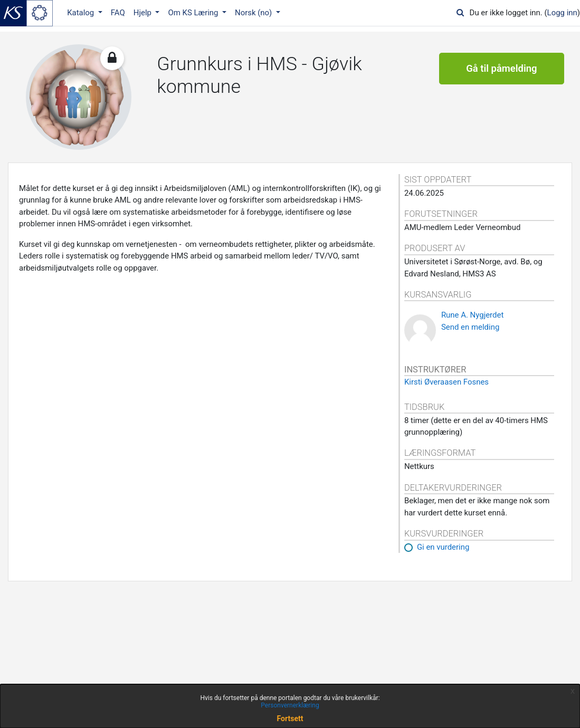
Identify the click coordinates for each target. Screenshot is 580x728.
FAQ (118, 13)
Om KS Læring (194, 13)
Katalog (82, 13)
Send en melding (470, 327)
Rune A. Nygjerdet (472, 315)
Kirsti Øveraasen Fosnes (446, 382)
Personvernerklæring (290, 705)
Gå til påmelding (501, 68)
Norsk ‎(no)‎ (254, 13)
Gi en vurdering (443, 547)
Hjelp (144, 13)
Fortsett (290, 719)
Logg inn (562, 13)
